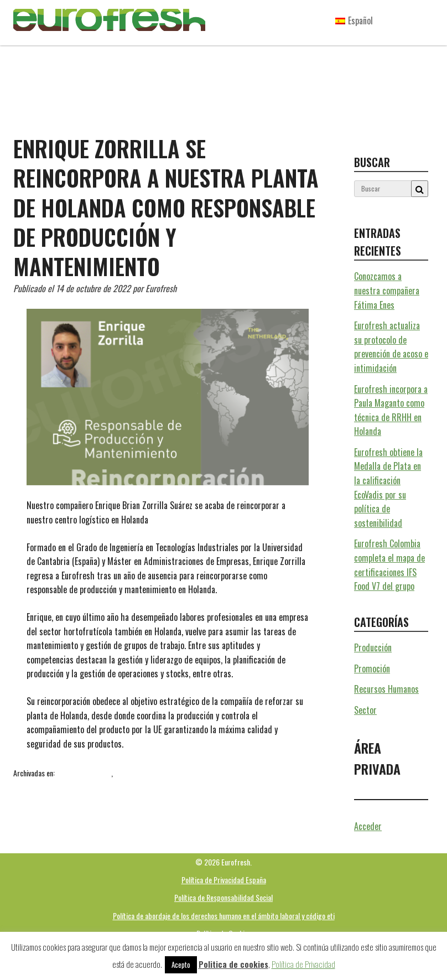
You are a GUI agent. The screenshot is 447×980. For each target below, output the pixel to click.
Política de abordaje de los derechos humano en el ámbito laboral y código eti (224, 916)
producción (195, 785)
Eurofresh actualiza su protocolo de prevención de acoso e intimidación (391, 347)
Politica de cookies (233, 964)
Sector (124, 773)
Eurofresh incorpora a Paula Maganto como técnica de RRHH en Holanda (391, 410)
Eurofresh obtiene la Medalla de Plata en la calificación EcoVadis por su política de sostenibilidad (388, 488)
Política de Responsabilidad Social (224, 897)
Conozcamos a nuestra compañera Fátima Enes (387, 290)
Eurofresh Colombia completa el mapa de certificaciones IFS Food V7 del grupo (389, 565)
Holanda (118, 785)
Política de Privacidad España (224, 880)
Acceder (368, 826)
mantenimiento (154, 785)
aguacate (58, 785)
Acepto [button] (181, 965)
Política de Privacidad (303, 964)
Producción (373, 647)
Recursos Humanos (84, 773)
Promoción (372, 668)
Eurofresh (89, 785)
